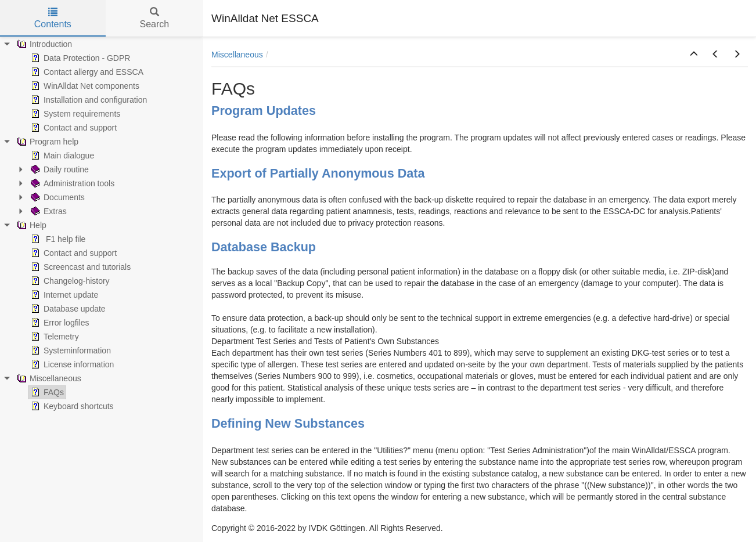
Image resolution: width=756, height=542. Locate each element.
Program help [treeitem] (46, 142)
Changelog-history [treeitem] (69, 281)
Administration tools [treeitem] (71, 183)
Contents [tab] (53, 18)
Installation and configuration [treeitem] (88, 100)
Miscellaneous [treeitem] (48, 378)
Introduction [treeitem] (43, 44)
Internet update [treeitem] (63, 295)
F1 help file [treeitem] (57, 239)
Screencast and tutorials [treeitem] (80, 267)
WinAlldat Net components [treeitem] (84, 86)
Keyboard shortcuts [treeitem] (71, 406)
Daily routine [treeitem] (59, 169)
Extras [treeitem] (48, 211)
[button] (694, 55)
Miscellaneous (237, 55)
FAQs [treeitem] (46, 392)
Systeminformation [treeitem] (70, 351)
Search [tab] (154, 18)
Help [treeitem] (30, 225)
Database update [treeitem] (67, 309)
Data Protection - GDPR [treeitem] (79, 58)
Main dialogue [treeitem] (61, 156)
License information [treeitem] (71, 364)
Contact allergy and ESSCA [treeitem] (86, 72)
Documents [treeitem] (57, 197)
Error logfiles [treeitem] (59, 323)
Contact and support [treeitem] (73, 128)
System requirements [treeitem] (74, 114)
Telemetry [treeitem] (54, 337)
